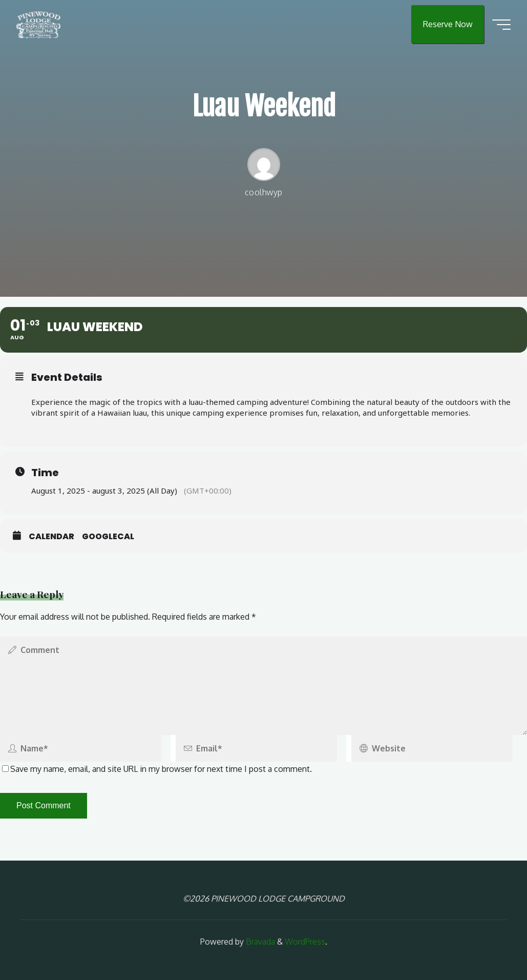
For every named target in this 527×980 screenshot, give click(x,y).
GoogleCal (108, 536)
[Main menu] (501, 25)
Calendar (51, 536)
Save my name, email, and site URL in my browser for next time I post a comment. (157, 769)
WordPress (305, 942)
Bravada (259, 942)
